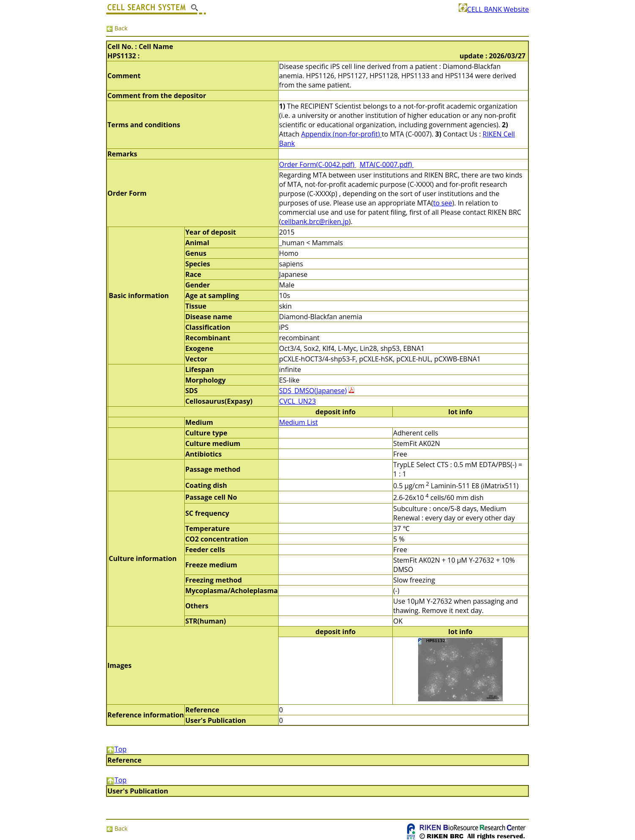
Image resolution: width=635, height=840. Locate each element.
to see (442, 203)
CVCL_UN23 (297, 401)
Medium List (298, 422)
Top (116, 749)
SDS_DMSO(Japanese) (313, 391)
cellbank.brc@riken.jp (315, 222)
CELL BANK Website (494, 9)
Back (117, 28)
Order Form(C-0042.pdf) (317, 164)
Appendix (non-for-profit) (341, 134)
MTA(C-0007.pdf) (387, 164)
